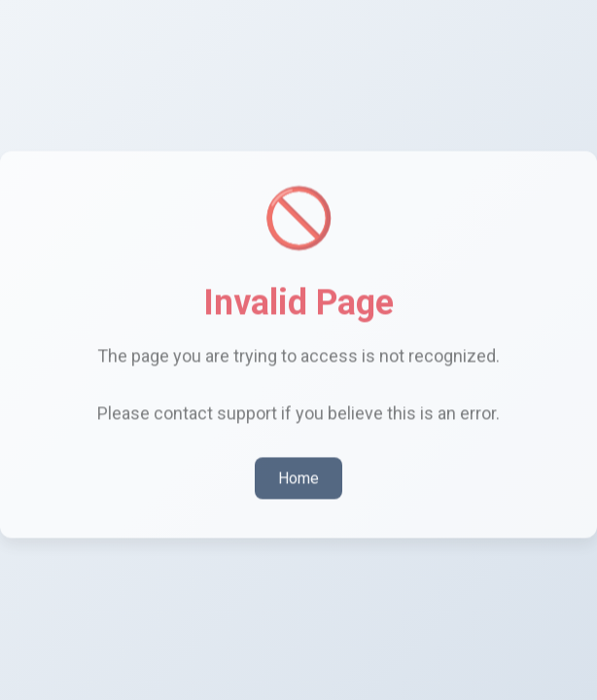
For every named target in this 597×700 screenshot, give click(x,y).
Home (298, 476)
